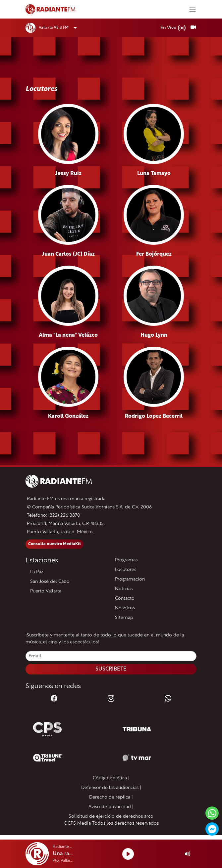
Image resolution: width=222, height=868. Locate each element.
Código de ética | (111, 778)
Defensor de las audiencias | (111, 788)
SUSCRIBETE (111, 669)
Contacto (125, 599)
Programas (126, 560)
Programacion (130, 579)
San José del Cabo (50, 582)
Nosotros (125, 608)
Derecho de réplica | (111, 797)
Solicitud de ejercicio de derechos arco (111, 817)
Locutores (126, 570)
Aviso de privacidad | (111, 807)
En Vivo (173, 28)
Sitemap (124, 618)
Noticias (124, 589)
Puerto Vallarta (46, 591)
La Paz (37, 572)
